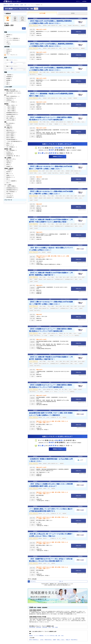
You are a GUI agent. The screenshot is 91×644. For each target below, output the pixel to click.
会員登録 (84, 1)
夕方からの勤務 (10, 116)
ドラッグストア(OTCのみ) (13, 40)
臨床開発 (9, 80)
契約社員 (9, 51)
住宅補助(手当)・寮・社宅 (13, 156)
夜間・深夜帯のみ (11, 118)
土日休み (9, 128)
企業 (8, 42)
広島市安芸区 (39, 627)
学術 (8, 82)
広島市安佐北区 (32, 627)
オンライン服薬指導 (11, 181)
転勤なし (9, 143)
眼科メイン (9, 174)
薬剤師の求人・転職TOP (8, 5)
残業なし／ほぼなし (12, 105)
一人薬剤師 (9, 170)
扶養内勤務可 (10, 197)
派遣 (8, 53)
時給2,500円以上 (11, 98)
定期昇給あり (10, 100)
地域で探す (17, 5)
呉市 (25, 5)
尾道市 (57, 627)
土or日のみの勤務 (11, 120)
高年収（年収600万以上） (13, 96)
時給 (12, 66)
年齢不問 (9, 163)
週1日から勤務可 (11, 134)
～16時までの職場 (11, 107)
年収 (12, 60)
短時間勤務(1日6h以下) (12, 114)
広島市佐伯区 (45, 627)
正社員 (9, 49)
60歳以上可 (9, 161)
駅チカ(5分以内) (11, 123)
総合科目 (9, 172)
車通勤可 (9, 125)
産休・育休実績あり (11, 150)
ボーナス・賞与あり (11, 102)
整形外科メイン (10, 177)
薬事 (8, 84)
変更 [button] (24, 28)
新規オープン (10, 145)
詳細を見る (79, 32)
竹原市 (50, 627)
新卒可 (8, 165)
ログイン (78, 1)
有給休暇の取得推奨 (12, 140)
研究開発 (9, 78)
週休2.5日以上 (10, 130)
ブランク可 (10, 195)
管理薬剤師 (9, 77)
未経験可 (9, 166)
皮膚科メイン (10, 175)
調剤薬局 (9, 35)
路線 (15, 19)
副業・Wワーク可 (11, 159)
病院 (8, 37)
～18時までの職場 (11, 111)
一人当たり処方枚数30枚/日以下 (14, 141)
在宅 (8, 183)
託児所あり (9, 152)
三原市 (53, 627)
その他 (8, 44)
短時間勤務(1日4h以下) (12, 113)
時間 (22, 19)
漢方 (8, 179)
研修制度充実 (10, 154)
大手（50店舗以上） (11, 147)
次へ (61, 581)
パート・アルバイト (12, 55)
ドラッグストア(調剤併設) (13, 38)
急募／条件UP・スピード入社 (14, 93)
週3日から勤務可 (11, 138)
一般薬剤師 (10, 75)
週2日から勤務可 (11, 136)
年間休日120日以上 (11, 132)
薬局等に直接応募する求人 (13, 91)
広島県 (22, 5)
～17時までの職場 (11, 109)
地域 (8, 19)
